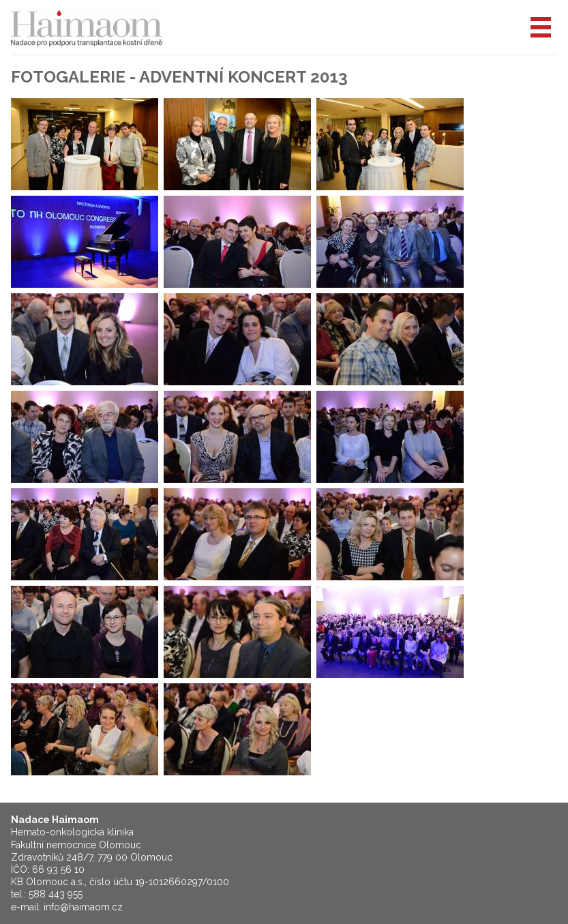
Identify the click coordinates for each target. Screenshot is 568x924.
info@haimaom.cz (83, 907)
